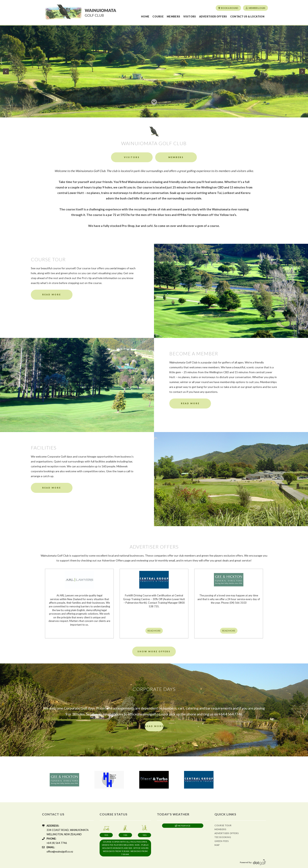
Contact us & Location (247, 17)
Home (145, 17)
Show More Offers (154, 651)
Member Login (255, 8)
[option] (64, 780)
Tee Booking (223, 837)
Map (217, 845)
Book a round (228, 8)
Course (158, 17)
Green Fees (222, 841)
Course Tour (223, 825)
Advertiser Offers (213, 17)
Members (173, 17)
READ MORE (154, 631)
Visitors (190, 17)
